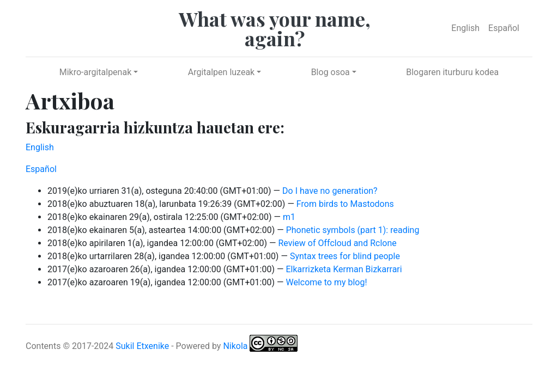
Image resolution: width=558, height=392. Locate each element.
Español (504, 28)
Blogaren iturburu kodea (452, 72)
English (465, 28)
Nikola (235, 345)
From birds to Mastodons (345, 204)
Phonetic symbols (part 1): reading (353, 230)
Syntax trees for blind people (345, 256)
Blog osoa (330, 72)
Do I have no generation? (330, 191)
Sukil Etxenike (142, 345)
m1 (289, 217)
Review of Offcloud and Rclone (337, 243)
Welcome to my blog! (326, 282)
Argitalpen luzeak (222, 72)
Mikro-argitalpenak (96, 72)
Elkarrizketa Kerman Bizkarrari (344, 269)
